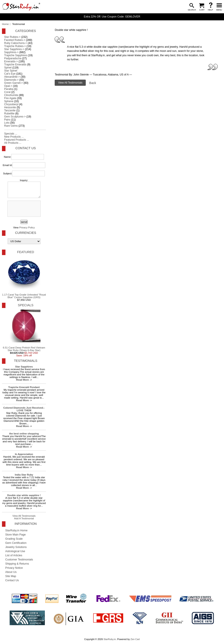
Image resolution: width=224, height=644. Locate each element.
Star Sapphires (24, 367)
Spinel (8, 68)
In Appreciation (24, 454)
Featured (25, 252)
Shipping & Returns (17, 564)
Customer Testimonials (19, 560)
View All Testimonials (24, 516)
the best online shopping (24, 434)
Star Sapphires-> (14, 49)
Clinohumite (11, 95)
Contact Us (25, 148)
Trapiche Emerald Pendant (24, 387)
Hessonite (10, 107)
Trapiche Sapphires (16, 55)
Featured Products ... (17, 140)
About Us (11, 572)
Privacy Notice (14, 568)
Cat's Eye (10, 74)
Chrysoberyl (11, 104)
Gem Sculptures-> (15, 117)
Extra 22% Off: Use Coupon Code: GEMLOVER (112, 17)
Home (5, 24)
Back (93, 83)
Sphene (9, 101)
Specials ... (11, 134)
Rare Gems (11, 126)
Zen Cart (135, 639)
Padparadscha (13, 58)
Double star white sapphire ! (24, 495)
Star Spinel (11, 71)
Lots (7, 123)
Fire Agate (10, 98)
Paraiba (9, 89)
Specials (25, 305)
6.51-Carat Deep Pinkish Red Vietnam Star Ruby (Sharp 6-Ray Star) (24, 331)
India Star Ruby (24, 475)
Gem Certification (16, 543)
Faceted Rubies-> (15, 40)
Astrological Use (15, 551)
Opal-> (8, 86)
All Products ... (13, 143)
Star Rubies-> (12, 37)
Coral (7, 92)
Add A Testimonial (24, 518)
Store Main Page (16, 535)
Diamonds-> (11, 80)
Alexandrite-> (12, 77)
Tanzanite (10, 110)
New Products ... (14, 137)
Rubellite (9, 114)
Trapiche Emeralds (15, 65)
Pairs (7, 120)
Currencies (26, 233)
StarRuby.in (110, 639)
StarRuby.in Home (16, 530)
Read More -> (24, 380)
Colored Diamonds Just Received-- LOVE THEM (24, 409)
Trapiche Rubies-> (15, 46)
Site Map (11, 576)
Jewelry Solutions (16, 547)
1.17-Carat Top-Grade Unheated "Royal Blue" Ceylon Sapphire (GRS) (24, 278)
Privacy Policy (27, 227)
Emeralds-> (11, 61)
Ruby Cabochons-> (16, 43)
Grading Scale (14, 539)
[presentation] (24, 209)
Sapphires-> (11, 52)
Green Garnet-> (13, 83)
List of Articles (14, 555)
